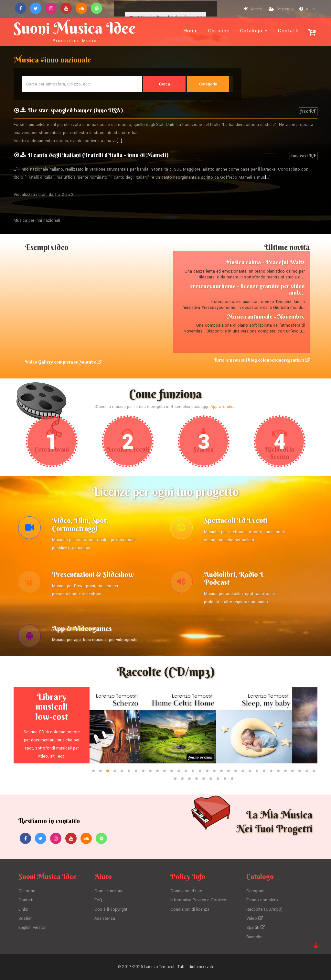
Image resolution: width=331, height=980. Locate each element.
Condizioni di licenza (190, 909)
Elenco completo (262, 900)
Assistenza (105, 918)
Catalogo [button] (254, 31)
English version (32, 928)
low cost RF (304, 156)
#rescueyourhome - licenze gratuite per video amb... (247, 289)
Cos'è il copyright (111, 909)
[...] (119, 141)
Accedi (253, 9)
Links (23, 909)
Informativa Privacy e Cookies (198, 900)
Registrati (281, 9)
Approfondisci (224, 407)
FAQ (98, 900)
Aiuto (307, 9)
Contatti (288, 31)
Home (191, 31)
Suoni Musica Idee (75, 31)
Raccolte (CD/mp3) (264, 909)
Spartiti (256, 928)
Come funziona (109, 891)
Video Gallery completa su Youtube (63, 362)
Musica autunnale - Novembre (266, 316)
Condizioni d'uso (186, 891)
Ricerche (254, 937)
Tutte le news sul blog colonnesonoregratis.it (262, 360)
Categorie (255, 891)
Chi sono (219, 31)
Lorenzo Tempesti (160, 967)
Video (255, 918)
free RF (308, 111)
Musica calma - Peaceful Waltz (265, 262)
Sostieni (26, 918)
